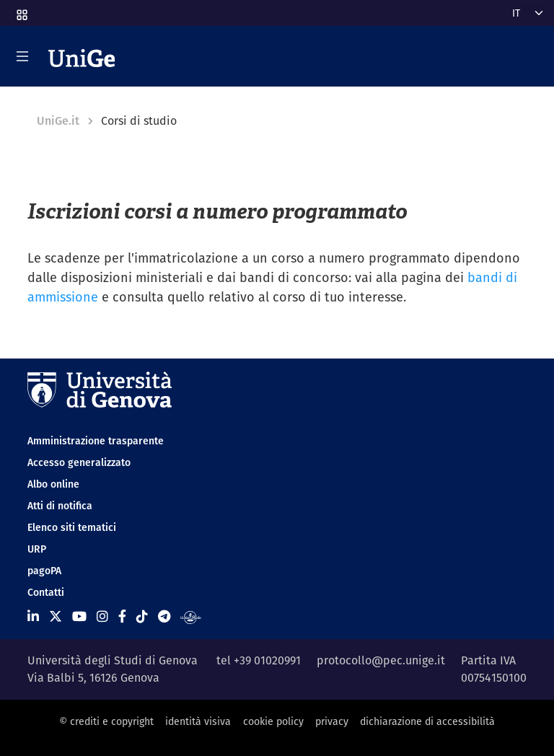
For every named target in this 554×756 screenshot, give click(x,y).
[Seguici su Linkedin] (33, 616)
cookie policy (273, 721)
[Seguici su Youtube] (79, 616)
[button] (21, 10)
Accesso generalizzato (79, 462)
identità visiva (198, 721)
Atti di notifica (60, 506)
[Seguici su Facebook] (122, 616)
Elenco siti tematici (72, 527)
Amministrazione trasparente (96, 441)
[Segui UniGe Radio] (191, 616)
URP (37, 549)
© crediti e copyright (106, 721)
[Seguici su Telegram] (164, 616)
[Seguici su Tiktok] (142, 616)
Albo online (53, 484)
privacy (332, 721)
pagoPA (44, 571)
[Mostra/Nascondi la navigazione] (22, 56)
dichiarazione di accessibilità (427, 721)
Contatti (46, 592)
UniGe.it (58, 121)
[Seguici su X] (56, 616)
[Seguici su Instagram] (102, 616)
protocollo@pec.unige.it (381, 660)
